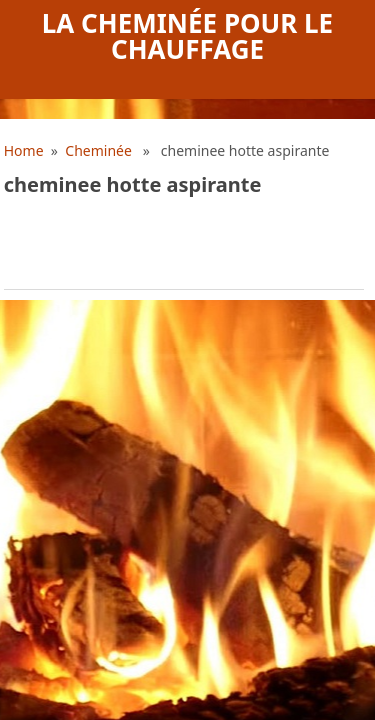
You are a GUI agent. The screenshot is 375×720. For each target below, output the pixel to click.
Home (24, 150)
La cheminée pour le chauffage (187, 36)
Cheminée (98, 150)
